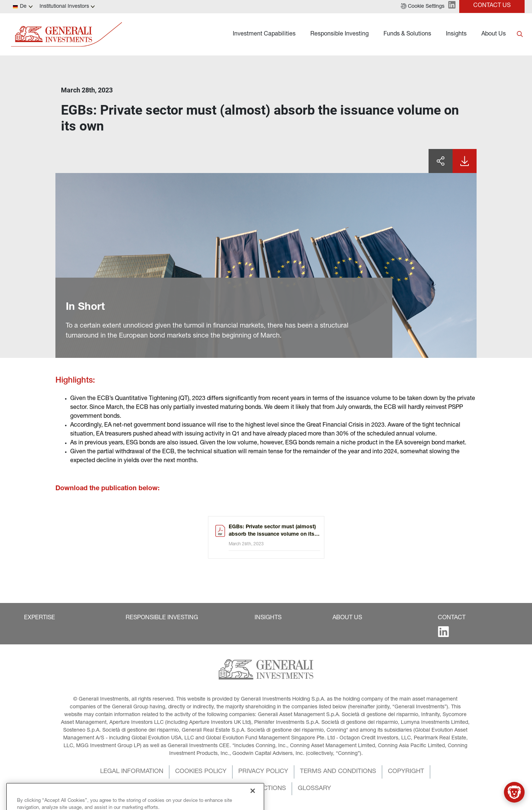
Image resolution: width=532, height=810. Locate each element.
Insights (456, 34)
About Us (494, 34)
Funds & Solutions (407, 34)
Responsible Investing (340, 34)
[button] (423, 7)
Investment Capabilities (264, 34)
